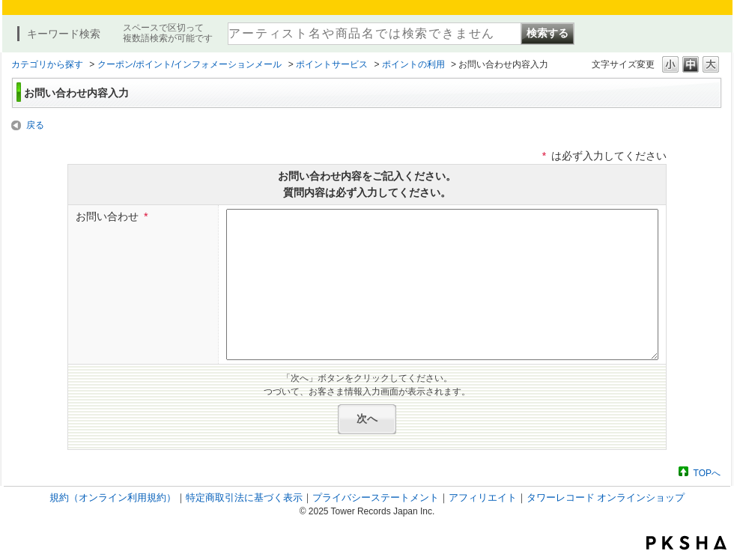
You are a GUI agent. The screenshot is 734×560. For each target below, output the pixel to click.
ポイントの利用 (413, 64)
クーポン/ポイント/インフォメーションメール (190, 64)
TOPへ (707, 473)
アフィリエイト (483, 497)
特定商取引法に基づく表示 (244, 497)
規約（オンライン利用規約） (113, 497)
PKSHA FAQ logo (686, 543)
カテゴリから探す (47, 64)
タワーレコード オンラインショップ (606, 497)
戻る (35, 125)
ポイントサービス (332, 64)
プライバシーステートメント (376, 497)
